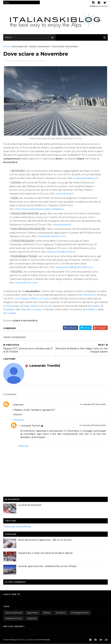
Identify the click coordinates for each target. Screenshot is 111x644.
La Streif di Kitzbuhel (30, 505)
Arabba (90, 309)
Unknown (18, 405)
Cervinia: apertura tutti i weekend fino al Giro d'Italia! (47, 566)
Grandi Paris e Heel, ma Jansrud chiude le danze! (45, 553)
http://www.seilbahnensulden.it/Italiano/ (39, 209)
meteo (47, 613)
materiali (32, 618)
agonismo (33, 613)
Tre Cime (78, 138)
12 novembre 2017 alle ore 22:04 (93, 425)
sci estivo (61, 613)
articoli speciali (19, 46)
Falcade (8, 309)
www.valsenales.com (86, 178)
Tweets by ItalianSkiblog (17, 527)
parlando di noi (14, 618)
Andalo (95, 306)
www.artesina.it (62, 224)
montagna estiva (80, 613)
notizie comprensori (39, 46)
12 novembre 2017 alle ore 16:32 (93, 404)
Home (7, 46)
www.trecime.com (26, 283)
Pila (33, 298)
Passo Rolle (30, 306)
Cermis (47, 306)
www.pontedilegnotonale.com (74, 267)
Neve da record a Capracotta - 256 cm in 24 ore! (45, 540)
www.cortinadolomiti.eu (61, 252)
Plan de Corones (31, 309)
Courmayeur (22, 298)
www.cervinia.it (65, 194)
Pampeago (12, 306)
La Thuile (44, 298)
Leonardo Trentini (30, 426)
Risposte (19, 420)
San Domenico (88, 295)
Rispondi (18, 414)
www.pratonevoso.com (52, 236)
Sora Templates (43, 640)
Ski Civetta (10, 313)
